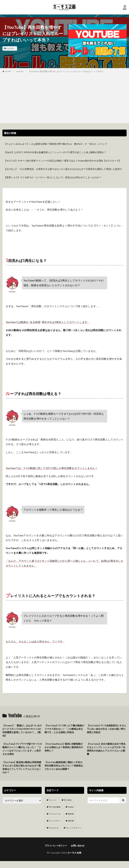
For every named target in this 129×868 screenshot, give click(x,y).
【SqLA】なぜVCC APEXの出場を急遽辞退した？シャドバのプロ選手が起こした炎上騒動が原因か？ (55, 152)
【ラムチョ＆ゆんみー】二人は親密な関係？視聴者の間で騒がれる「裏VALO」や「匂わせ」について (56, 144)
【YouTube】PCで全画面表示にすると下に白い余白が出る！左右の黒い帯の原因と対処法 (107, 729)
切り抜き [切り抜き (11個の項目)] (68, 800)
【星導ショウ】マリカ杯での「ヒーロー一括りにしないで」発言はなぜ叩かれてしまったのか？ (53, 177)
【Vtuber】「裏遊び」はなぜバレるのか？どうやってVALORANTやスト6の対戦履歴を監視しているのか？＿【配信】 (22, 731)
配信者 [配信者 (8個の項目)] (71, 814)
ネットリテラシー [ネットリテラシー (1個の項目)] (74, 828)
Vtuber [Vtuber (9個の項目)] (71, 807)
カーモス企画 (74, 853)
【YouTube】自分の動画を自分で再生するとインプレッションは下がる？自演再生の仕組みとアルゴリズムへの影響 (106, 749)
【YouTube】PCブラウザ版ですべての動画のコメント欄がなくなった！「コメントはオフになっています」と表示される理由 (22, 749)
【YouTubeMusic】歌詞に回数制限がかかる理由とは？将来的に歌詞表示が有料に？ (64, 747)
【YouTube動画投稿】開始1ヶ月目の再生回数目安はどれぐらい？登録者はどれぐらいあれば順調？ (64, 766)
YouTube (10, 48)
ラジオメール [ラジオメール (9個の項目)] (55, 814)
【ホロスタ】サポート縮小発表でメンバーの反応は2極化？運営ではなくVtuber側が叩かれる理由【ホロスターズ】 (63, 161)
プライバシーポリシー (56, 846)
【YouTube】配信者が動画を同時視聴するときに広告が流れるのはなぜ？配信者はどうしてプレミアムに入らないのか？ (22, 767)
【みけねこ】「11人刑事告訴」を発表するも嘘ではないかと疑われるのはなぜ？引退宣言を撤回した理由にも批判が (63, 169)
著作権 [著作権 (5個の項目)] (71, 821)
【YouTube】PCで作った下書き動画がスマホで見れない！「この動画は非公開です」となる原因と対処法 (64, 729)
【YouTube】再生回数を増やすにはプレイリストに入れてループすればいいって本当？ (66, 71)
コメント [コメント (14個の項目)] (53, 800)
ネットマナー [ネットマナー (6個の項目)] (55, 821)
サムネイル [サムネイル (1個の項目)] (54, 828)
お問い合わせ (78, 846)
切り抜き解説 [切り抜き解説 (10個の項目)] (55, 807)
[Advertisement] (65, 97)
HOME (8, 71)
